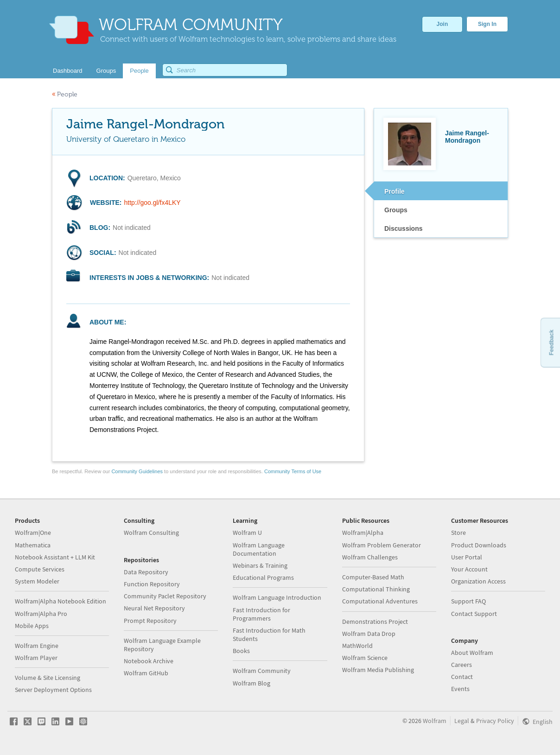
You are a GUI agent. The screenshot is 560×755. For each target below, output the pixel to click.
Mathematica (33, 545)
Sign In (487, 24)
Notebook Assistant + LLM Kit (55, 557)
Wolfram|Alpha (363, 533)
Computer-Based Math (373, 577)
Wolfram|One (33, 533)
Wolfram (435, 721)
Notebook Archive (149, 661)
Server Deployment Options (53, 690)
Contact (462, 677)
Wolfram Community (262, 671)
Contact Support (474, 614)
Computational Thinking (376, 589)
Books (241, 651)
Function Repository (152, 584)
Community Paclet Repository (165, 596)
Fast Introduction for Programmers (261, 614)
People (65, 94)
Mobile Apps (32, 626)
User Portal (467, 557)
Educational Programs (263, 577)
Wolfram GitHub (146, 673)
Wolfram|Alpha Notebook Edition (60, 601)
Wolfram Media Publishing (378, 670)
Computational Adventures (380, 601)
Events (460, 689)
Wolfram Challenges (370, 557)
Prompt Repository (150, 621)
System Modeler (37, 581)
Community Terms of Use (293, 471)
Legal (462, 721)
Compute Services (40, 569)
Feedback (551, 342)
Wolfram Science (365, 658)
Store (458, 533)
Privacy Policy (495, 721)
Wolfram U (247, 533)
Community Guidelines (137, 471)
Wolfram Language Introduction (277, 597)
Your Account (469, 569)
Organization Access (478, 581)
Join (442, 24)
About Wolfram (472, 653)
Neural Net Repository (154, 608)
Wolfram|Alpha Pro (41, 614)
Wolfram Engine (37, 646)
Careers (461, 665)
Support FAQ (468, 601)
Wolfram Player (36, 658)
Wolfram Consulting (151, 533)
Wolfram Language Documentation (259, 549)
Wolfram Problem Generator (382, 545)
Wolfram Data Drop (369, 634)
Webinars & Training (260, 565)
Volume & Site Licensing (48, 678)
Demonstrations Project (375, 622)
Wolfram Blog (251, 683)
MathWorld (357, 646)
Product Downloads (479, 545)
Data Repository (146, 572)
